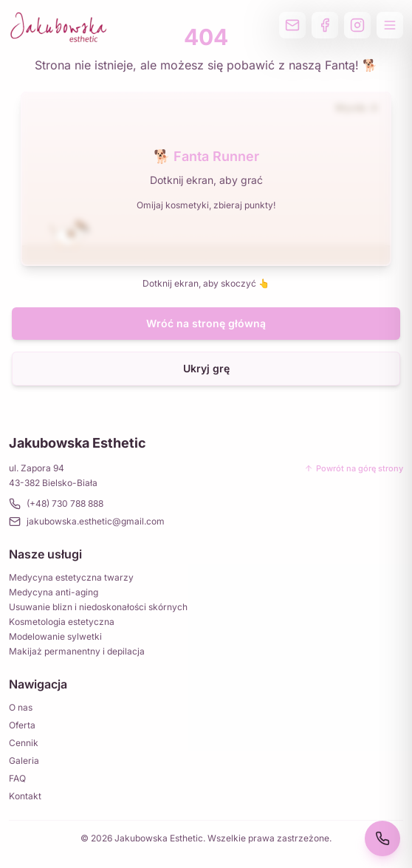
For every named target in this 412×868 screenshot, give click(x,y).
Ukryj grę (206, 368)
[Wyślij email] (292, 25)
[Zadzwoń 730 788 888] (382, 838)
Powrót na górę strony (354, 468)
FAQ (17, 778)
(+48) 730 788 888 (56, 504)
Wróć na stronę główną (206, 323)
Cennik (24, 743)
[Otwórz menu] (390, 25)
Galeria (24, 761)
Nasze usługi (45, 554)
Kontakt (25, 796)
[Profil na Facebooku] (325, 25)
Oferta (22, 725)
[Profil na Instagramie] (357, 25)
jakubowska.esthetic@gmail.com (87, 522)
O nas (21, 707)
